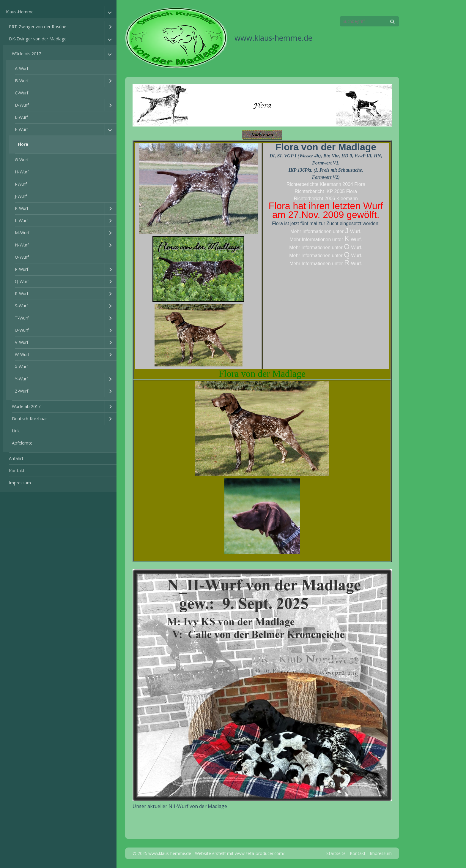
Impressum (20, 483)
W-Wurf (22, 354)
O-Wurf (22, 257)
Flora (23, 144)
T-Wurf (22, 318)
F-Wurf (21, 129)
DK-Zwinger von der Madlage (38, 39)
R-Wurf (22, 294)
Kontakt (17, 471)
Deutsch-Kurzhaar (29, 419)
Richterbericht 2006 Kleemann (326, 199)
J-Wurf (21, 196)
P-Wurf (22, 269)
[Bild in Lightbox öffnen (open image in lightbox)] (262, 685)
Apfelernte (22, 443)
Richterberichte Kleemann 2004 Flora (326, 184)
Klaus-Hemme (20, 12)
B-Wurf (22, 81)
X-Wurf (21, 367)
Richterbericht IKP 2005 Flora (326, 191)
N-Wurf (22, 245)
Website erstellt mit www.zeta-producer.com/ (240, 853)
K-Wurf (22, 208)
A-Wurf (22, 68)
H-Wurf (22, 172)
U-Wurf (22, 330)
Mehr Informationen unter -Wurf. (326, 231)
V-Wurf (22, 342)
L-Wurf (21, 220)
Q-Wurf (22, 281)
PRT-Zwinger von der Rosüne (38, 27)
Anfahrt (16, 458)
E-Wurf (21, 117)
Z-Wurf (22, 391)
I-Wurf (21, 184)
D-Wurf (22, 105)
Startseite (336, 853)
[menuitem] (58, 249)
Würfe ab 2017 (26, 406)
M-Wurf (22, 233)
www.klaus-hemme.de (273, 38)
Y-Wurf (21, 379)
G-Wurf (22, 160)
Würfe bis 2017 (26, 54)
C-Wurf (22, 93)
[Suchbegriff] (369, 21)
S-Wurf (21, 306)
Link (16, 431)
